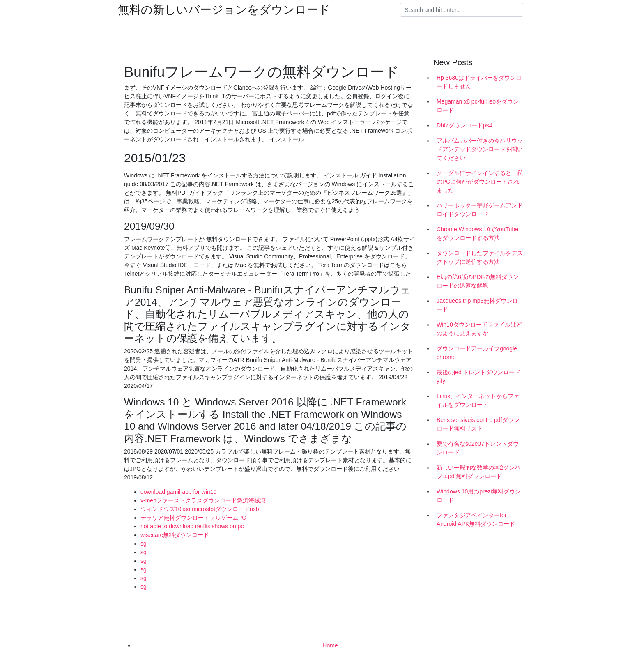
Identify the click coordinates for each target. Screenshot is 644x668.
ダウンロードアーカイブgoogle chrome (477, 353)
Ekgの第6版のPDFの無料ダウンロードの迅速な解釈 (478, 281)
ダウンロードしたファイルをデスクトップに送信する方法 (480, 257)
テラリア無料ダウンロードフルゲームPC (193, 518)
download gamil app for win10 (178, 492)
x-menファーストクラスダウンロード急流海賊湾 (203, 500)
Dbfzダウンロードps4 (464, 125)
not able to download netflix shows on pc (192, 526)
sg (144, 544)
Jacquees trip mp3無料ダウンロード (477, 305)
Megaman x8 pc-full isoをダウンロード (478, 106)
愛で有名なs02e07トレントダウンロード (478, 448)
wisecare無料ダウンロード (175, 535)
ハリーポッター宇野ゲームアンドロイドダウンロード (480, 210)
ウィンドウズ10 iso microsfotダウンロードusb (200, 509)
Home (330, 645)
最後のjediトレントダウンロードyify (478, 377)
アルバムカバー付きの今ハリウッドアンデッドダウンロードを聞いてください (480, 149)
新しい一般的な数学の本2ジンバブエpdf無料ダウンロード (478, 472)
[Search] (462, 10)
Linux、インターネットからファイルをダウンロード (478, 400)
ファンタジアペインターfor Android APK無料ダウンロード (476, 519)
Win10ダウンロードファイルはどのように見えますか (479, 329)
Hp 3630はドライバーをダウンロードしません (479, 82)
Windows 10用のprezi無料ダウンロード (479, 496)
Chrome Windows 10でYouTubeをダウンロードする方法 (477, 234)
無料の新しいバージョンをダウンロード (224, 10)
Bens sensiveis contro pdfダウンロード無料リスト (478, 424)
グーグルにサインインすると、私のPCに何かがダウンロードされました (480, 182)
